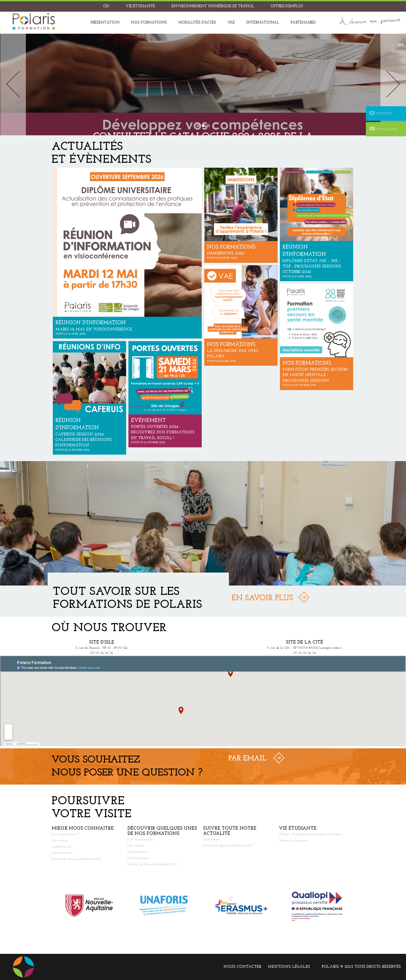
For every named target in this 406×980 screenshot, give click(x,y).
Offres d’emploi (287, 6)
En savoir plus (262, 598)
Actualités (383, 129)
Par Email (247, 759)
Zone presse (211, 839)
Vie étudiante (140, 6)
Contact (381, 113)
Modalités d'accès (197, 23)
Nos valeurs (60, 840)
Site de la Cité (304, 642)
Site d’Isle (102, 642)
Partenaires (303, 23)
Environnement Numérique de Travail (213, 6)
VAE (231, 23)
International (263, 23)
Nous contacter (242, 967)
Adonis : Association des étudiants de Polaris (310, 834)
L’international (61, 847)
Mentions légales (289, 967)
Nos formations (149, 23)
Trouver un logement (293, 840)
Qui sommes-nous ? (66, 834)
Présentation (105, 23)
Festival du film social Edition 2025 (76, 859)
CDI (106, 6)
